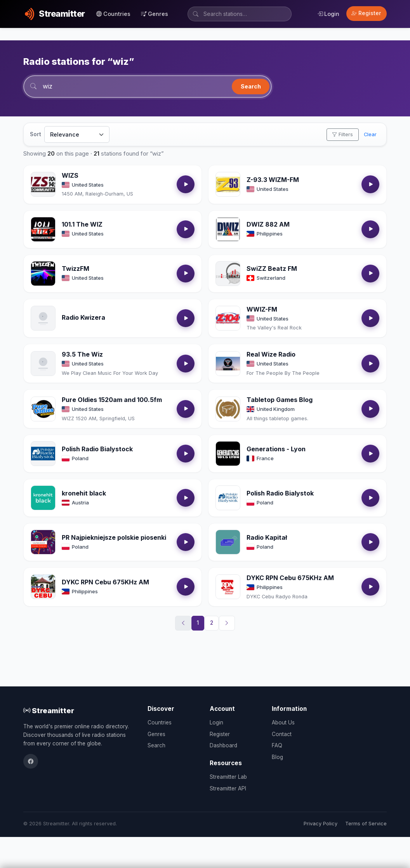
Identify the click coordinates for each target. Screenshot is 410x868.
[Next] (227, 623)
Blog (277, 757)
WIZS (70, 175)
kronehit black (84, 493)
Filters (342, 134)
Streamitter (49, 710)
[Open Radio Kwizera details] (43, 318)
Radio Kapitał (267, 537)
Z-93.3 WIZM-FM (273, 180)
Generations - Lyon (276, 449)
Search (251, 86)
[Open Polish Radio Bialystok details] (228, 498)
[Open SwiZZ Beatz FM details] (228, 274)
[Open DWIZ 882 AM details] (228, 229)
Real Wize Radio (271, 354)
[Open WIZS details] (43, 184)
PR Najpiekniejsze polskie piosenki (114, 537)
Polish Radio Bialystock (97, 449)
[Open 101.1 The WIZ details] (43, 229)
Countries (113, 14)
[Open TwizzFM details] (43, 274)
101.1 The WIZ (82, 224)
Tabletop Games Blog (280, 400)
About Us (283, 722)
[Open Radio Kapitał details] (228, 542)
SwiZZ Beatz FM (272, 269)
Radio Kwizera (83, 317)
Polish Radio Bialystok (280, 493)
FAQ (277, 745)
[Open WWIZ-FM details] (228, 318)
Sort (36, 134)
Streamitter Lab (228, 777)
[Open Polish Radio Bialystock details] (43, 454)
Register (366, 13)
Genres (155, 14)
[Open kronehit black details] (43, 498)
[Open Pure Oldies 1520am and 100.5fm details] (43, 409)
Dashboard (223, 745)
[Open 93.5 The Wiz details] (43, 364)
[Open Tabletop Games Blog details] (228, 409)
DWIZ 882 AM (268, 224)
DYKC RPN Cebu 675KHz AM (105, 582)
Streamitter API (228, 788)
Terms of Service (366, 824)
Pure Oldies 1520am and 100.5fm (112, 400)
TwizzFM (76, 269)
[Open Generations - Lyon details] (228, 454)
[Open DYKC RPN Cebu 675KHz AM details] (43, 587)
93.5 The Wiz (82, 354)
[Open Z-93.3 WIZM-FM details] (228, 184)
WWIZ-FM (262, 309)
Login (328, 14)
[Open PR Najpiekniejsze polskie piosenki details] (43, 542)
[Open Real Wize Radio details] (228, 364)
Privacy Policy (321, 824)
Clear (370, 134)
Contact (282, 734)
